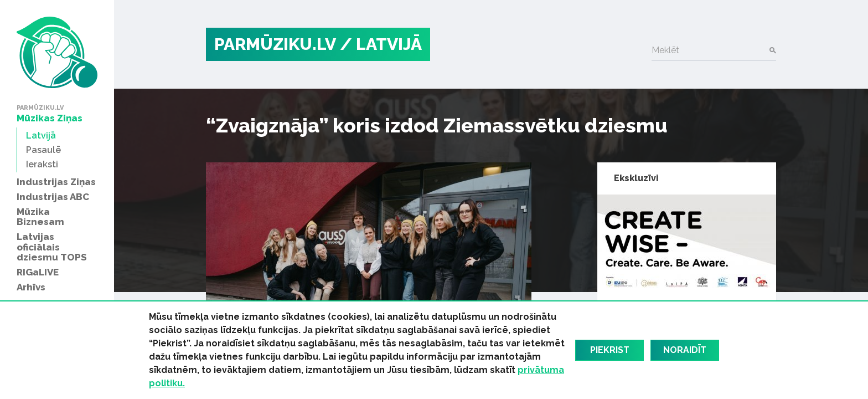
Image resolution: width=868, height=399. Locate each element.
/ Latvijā (381, 44)
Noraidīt (685, 350)
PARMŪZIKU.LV (275, 44)
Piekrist (610, 350)
